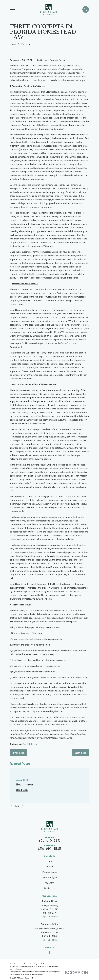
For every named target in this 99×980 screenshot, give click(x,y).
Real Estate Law (30, 744)
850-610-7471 (49, 841)
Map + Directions (50, 917)
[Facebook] (50, 952)
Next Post (81, 753)
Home (49, 861)
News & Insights (49, 877)
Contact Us (50, 888)
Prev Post (18, 753)
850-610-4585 (49, 849)
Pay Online (49, 883)
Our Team (50, 866)
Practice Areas (49, 872)
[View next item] (22, 806)
